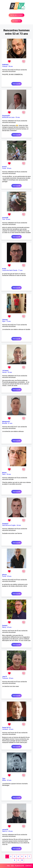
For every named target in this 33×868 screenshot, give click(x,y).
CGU (12, 866)
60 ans (11, 831)
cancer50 (5, 830)
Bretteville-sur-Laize (8, 117)
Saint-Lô (5, 831)
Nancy (4, 627)
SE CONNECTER (16, 21)
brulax (4, 269)
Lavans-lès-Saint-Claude (10, 270)
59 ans (9, 576)
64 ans (19, 525)
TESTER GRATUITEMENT (16, 15)
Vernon (4, 372)
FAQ (8, 866)
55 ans (9, 474)
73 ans (9, 321)
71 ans (20, 270)
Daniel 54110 (6, 728)
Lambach (5, 729)
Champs (5, 66)
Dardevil (5, 626)
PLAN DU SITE (20, 866)
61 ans (10, 423)
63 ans (11, 729)
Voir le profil (16, 84)
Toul (4, 219)
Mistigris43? (6, 422)
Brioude (5, 423)
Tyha (4, 779)
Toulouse (5, 678)
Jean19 (5, 677)
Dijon (4, 321)
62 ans (9, 780)
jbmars (4, 473)
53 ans (18, 117)
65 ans (9, 627)
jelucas (4, 575)
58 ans (11, 66)
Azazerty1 (5, 524)
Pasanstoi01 (6, 116)
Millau (4, 780)
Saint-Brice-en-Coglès (9, 525)
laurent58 (5, 218)
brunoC (4, 167)
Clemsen (5, 320)
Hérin (4, 474)
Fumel (4, 576)
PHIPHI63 (5, 65)
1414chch (5, 371)
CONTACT (29, 866)
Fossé (4, 168)
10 (22, 860)
